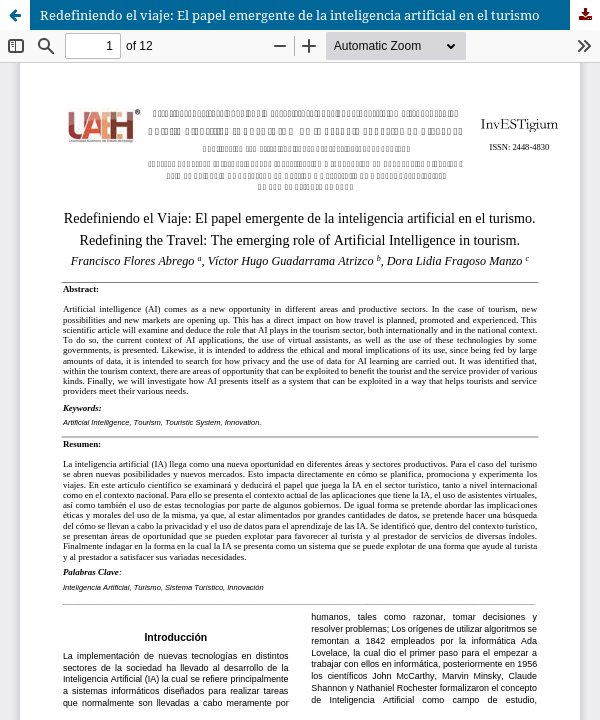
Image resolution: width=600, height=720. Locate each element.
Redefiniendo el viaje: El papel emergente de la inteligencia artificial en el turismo (290, 15)
